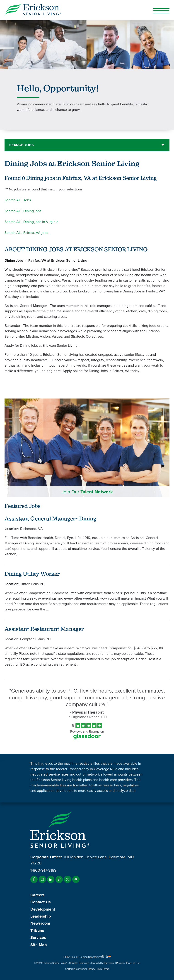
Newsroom (40, 923)
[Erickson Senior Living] (87, 10)
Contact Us (41, 902)
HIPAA (67, 957)
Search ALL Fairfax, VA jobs (26, 233)
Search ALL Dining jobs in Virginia (31, 222)
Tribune (37, 930)
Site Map (39, 945)
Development (43, 909)
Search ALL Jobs (18, 200)
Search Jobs (22, 145)
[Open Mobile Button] (161, 11)
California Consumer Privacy (80, 969)
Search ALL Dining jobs (23, 211)
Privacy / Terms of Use (128, 963)
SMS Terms (103, 969)
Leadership (41, 916)
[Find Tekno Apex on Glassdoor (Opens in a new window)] (87, 738)
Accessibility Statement (102, 963)
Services (38, 937)
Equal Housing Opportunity (88, 957)
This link (37, 763)
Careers (37, 895)
